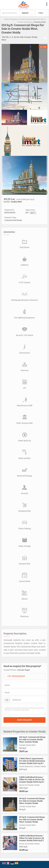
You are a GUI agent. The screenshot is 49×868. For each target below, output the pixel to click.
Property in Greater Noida (20, 19)
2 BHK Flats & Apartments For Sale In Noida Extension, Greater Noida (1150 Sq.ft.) (32, 761)
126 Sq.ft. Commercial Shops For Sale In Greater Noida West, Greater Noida (32, 739)
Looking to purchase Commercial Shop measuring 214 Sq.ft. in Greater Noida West (24, 710)
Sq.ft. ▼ (33, 213)
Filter (41, 13)
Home (7, 19)
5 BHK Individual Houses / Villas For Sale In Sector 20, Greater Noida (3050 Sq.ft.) (32, 780)
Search (25, 13)
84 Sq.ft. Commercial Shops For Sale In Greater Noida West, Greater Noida (32, 819)
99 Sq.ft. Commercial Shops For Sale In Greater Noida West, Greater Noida (32, 801)
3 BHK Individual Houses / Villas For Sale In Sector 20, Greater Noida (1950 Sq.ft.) (32, 838)
